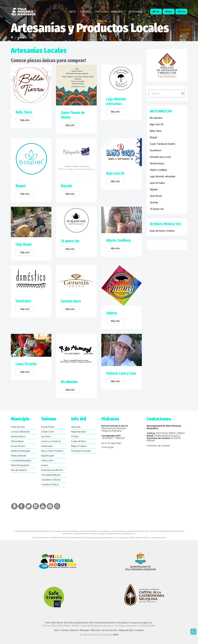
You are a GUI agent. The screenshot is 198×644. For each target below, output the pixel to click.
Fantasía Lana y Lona (121, 373)
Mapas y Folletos (79, 446)
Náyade (66, 186)
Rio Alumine (69, 382)
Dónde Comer (48, 432)
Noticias (102, 12)
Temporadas (47, 446)
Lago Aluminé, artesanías (116, 101)
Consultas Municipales (21, 460)
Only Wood (23, 245)
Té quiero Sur (70, 241)
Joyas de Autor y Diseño (162, 231)
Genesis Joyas (71, 301)
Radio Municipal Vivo (20, 465)
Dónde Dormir (48, 427)
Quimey (112, 313)
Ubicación (76, 427)
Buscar (181, 12)
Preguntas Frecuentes (81, 451)
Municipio (117, 12)
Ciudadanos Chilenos (51, 480)
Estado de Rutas (79, 441)
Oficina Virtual (17, 441)
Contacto (139, 630)
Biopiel (20, 186)
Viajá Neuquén (48, 456)
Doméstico (23, 301)
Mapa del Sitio (126, 630)
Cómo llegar (108, 447)
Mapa (169, 12)
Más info (25, 120)
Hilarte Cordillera (118, 240)
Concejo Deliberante (20, 432)
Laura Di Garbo (26, 364)
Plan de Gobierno (19, 470)
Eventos (45, 465)
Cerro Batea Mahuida (51, 475)
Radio (156, 12)
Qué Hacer (46, 436)
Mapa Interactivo (79, 432)
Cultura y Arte (47, 460)
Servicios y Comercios (51, 441)
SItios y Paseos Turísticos (52, 451)
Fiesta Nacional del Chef (52, 470)
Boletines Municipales (21, 451)
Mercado (96, 630)
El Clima (75, 436)
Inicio (72, 12)
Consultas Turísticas (50, 484)
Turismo (85, 12)
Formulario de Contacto (158, 446)
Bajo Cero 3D (115, 173)
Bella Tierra (24, 112)
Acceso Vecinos (18, 446)
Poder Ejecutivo (18, 427)
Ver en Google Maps (111, 443)
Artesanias (136, 12)
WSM (116, 635)
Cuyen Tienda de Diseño (162, 144)
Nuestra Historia (18, 436)
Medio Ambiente (18, 456)
